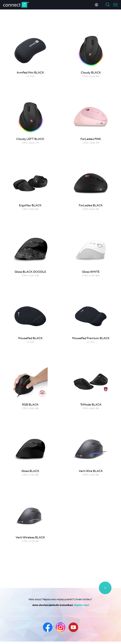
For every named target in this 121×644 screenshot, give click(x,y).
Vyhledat (108, 5)
